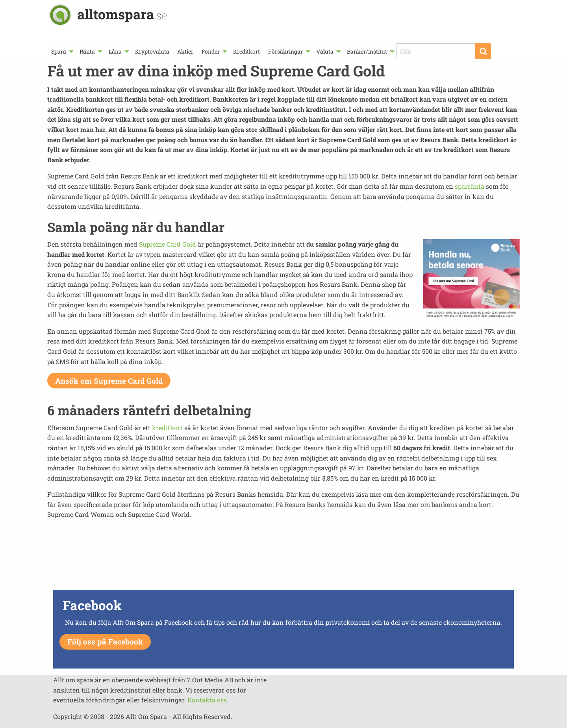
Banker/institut (367, 51)
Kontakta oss (207, 700)
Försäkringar (285, 51)
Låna (115, 51)
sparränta (470, 186)
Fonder (211, 51)
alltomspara (122, 14)
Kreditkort (246, 51)
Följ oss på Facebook (105, 642)
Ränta (87, 51)
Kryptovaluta (152, 51)
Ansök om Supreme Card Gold (109, 381)
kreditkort (167, 428)
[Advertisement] (283, 560)
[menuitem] (61, 51)
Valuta (325, 51)
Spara (59, 51)
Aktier (185, 51)
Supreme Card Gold (168, 244)
